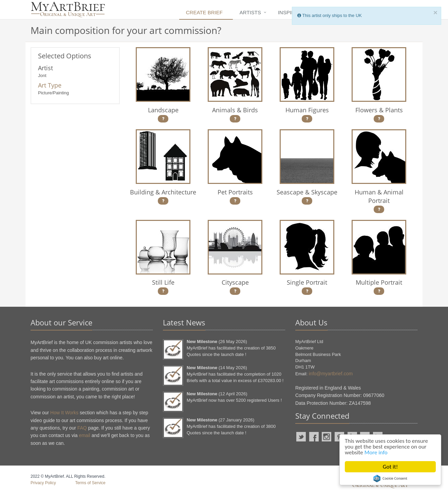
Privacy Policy (43, 483)
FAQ (82, 428)
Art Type (50, 85)
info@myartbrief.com (331, 374)
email (84, 435)
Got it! (390, 467)
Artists (250, 12)
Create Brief (204, 12)
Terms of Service (90, 483)
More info (376, 452)
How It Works (64, 413)
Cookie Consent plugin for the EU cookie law (390, 478)
